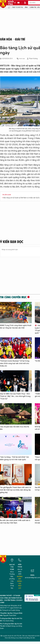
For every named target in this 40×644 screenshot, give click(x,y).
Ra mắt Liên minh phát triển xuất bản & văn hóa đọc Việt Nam (15, 522)
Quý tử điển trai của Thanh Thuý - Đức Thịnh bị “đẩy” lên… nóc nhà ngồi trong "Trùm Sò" (15, 396)
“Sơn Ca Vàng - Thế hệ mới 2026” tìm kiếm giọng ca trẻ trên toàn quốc (14, 458)
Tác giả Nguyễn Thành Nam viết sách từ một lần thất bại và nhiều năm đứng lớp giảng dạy (16, 490)
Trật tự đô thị (17, 7)
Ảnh (26, 7)
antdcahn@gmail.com (32, 578)
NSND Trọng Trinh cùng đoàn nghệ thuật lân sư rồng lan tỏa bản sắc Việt (16, 327)
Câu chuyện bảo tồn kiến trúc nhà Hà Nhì (14, 428)
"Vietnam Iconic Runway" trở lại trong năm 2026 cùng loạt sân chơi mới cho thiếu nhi (15, 363)
